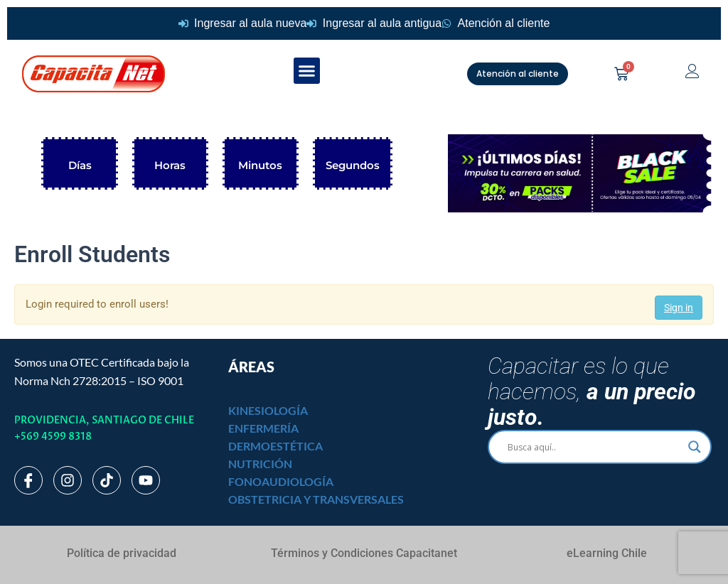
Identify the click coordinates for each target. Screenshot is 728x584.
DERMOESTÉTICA (275, 446)
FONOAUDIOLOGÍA (281, 481)
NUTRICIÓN (260, 464)
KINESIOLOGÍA (268, 410)
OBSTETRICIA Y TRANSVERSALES (316, 499)
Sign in (679, 308)
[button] (307, 71)
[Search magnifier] (695, 447)
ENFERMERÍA (263, 428)
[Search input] (593, 447)
